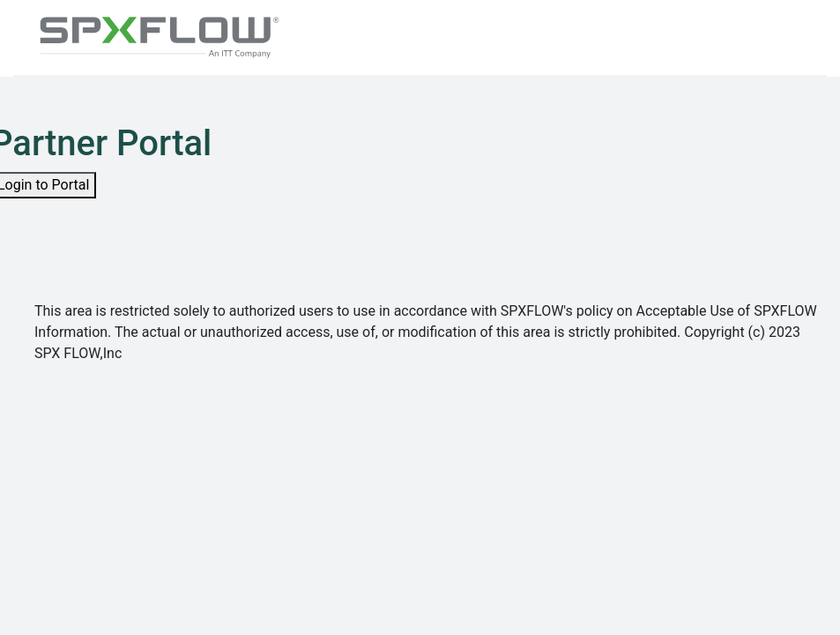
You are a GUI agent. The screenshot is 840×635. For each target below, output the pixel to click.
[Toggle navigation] (788, 38)
